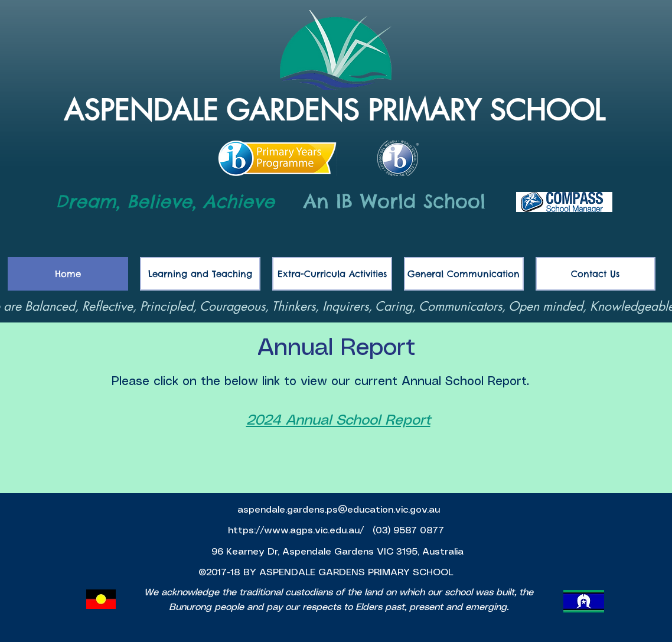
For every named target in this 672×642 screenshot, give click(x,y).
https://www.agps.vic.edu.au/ (297, 531)
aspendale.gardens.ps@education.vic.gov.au (339, 510)
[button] (464, 274)
